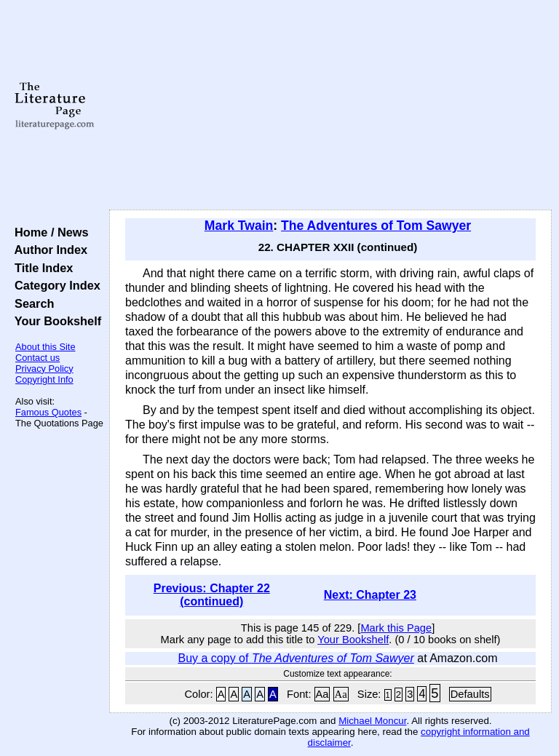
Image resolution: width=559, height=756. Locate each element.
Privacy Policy (44, 369)
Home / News (48, 232)
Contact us (37, 358)
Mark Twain (239, 226)
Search (31, 303)
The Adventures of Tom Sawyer (376, 226)
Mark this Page (396, 628)
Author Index (48, 250)
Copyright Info (44, 379)
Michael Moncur (372, 721)
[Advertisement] (331, 106)
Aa (322, 694)
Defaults (470, 694)
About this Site (45, 347)
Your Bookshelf (55, 321)
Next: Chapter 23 (370, 595)
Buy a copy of (296, 658)
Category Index (54, 285)
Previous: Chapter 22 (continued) (212, 595)
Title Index (40, 268)
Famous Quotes (48, 412)
